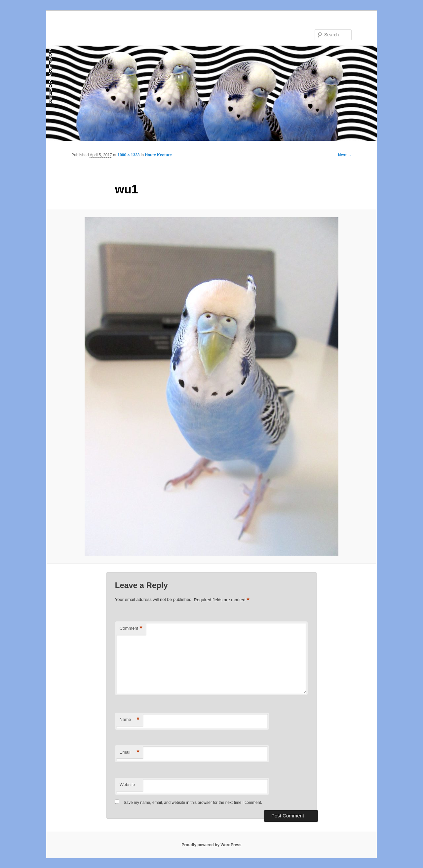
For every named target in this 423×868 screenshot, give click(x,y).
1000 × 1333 (128, 155)
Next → (345, 155)
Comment (131, 629)
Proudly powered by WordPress (211, 845)
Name (130, 720)
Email (130, 752)
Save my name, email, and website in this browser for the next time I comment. (193, 803)
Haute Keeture (158, 155)
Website (127, 785)
